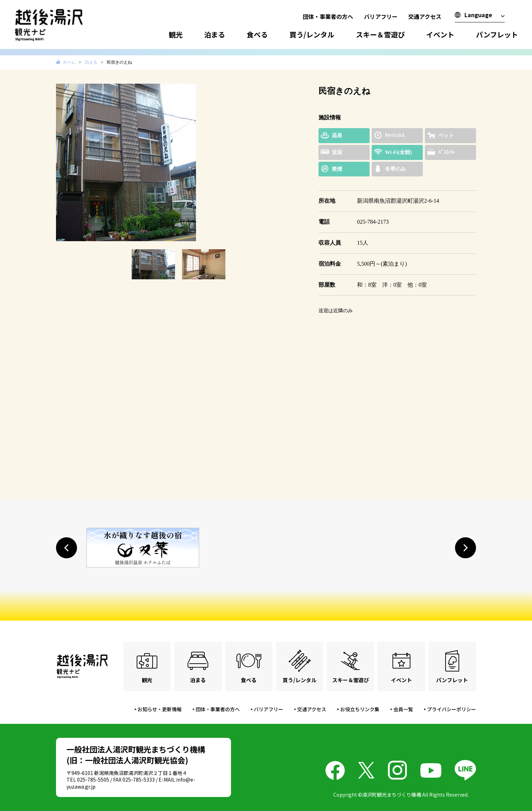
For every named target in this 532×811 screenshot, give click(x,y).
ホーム (69, 62)
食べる (257, 34)
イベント (440, 34)
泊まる (215, 34)
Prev (65, 162)
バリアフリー (381, 16)
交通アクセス (425, 16)
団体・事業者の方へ (328, 16)
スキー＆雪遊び (380, 34)
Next (292, 162)
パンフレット (497, 34)
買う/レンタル (312, 34)
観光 (176, 34)
